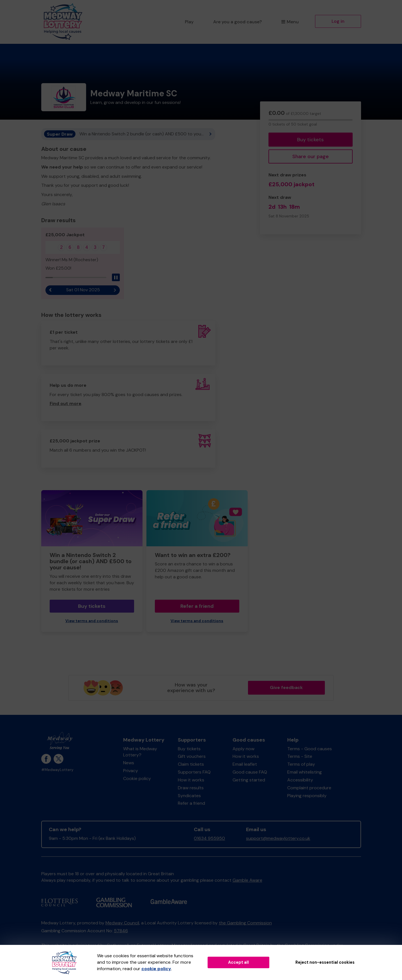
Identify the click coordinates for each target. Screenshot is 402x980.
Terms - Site (300, 756)
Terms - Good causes (310, 749)
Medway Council (122, 923)
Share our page (311, 156)
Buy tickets (310, 140)
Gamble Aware (247, 880)
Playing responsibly (307, 796)
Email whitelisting (305, 772)
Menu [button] (290, 22)
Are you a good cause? (237, 22)
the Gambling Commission (245, 923)
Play (189, 22)
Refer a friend (197, 606)
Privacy (131, 771)
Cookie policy (137, 778)
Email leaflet (245, 764)
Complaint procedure (309, 788)
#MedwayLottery (57, 770)
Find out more (66, 403)
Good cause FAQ (250, 772)
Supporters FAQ (194, 772)
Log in (338, 21)
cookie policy (156, 969)
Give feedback (286, 687)
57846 (121, 931)
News (129, 763)
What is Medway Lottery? (140, 752)
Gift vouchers (192, 756)
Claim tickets (191, 764)
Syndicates (189, 796)
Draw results (191, 788)
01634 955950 (209, 838)
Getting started (249, 780)
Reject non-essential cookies (325, 962)
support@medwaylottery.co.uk (278, 838)
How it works (191, 780)
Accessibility (300, 780)
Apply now (244, 749)
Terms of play (301, 764)
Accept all (238, 962)
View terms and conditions (92, 621)
